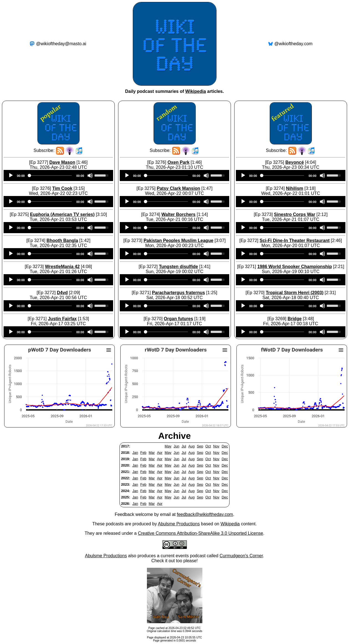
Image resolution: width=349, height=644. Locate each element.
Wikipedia (196, 91)
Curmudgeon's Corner (241, 556)
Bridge (295, 319)
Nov (216, 446)
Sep (200, 446)
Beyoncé (295, 162)
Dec (225, 446)
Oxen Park (178, 162)
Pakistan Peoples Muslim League (179, 240)
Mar (152, 453)
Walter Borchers (178, 214)
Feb (143, 453)
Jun (176, 446)
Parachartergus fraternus (178, 293)
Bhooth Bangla (62, 240)
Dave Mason (62, 162)
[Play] (11, 175)
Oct (208, 446)
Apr (160, 453)
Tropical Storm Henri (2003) (295, 293)
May (168, 446)
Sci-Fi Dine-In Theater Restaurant (295, 240)
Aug (191, 446)
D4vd (62, 293)
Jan (135, 453)
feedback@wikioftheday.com (205, 514)
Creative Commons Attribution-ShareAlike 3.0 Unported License (200, 533)
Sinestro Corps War (295, 214)
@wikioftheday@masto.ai (61, 44)
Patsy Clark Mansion (178, 188)
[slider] (50, 175)
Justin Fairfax (62, 319)
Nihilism (295, 188)
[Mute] (90, 175)
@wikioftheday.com (294, 44)
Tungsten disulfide (178, 267)
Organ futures (179, 319)
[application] (58, 175)
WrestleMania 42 (62, 267)
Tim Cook (62, 188)
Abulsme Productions (179, 524)
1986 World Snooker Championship (295, 267)
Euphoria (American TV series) (62, 214)
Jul (184, 446)
